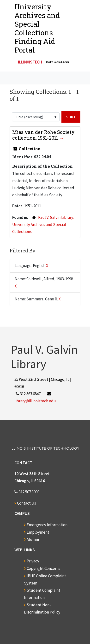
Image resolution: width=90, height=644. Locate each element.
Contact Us (27, 503)
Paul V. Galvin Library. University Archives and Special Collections (43, 225)
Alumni (33, 539)
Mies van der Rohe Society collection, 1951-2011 (43, 135)
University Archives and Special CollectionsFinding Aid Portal (37, 28)
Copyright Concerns (43, 568)
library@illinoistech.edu (35, 401)
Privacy (33, 561)
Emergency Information (47, 525)
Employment (38, 532)
